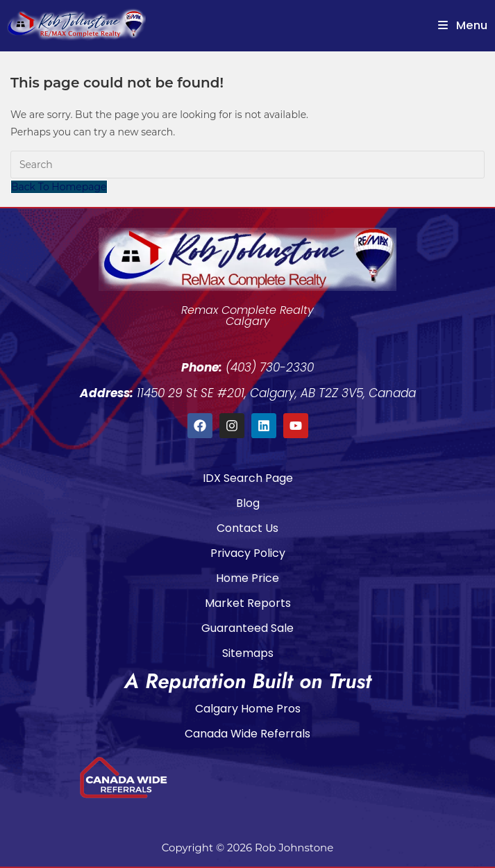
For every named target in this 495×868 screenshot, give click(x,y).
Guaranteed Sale (247, 628)
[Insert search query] (247, 165)
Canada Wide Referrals (247, 734)
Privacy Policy (248, 553)
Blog (248, 503)
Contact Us (247, 528)
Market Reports (248, 603)
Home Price (247, 578)
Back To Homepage (59, 187)
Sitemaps (248, 653)
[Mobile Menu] (463, 25)
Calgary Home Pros (248, 709)
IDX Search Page (248, 478)
